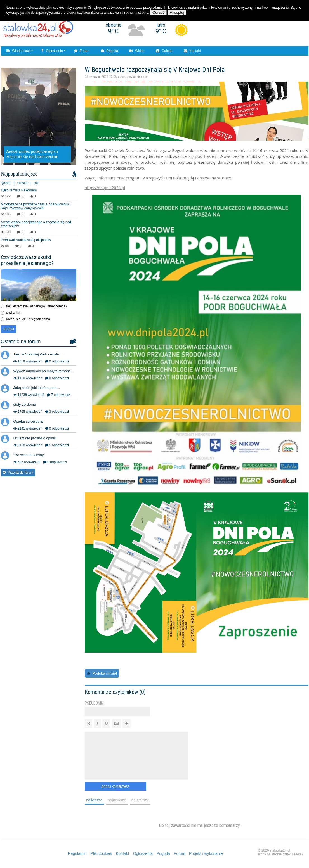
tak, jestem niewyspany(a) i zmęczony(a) (36, 306)
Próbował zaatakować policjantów (26, 240)
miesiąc (23, 183)
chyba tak (13, 313)
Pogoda (109, 51)
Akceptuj (177, 12)
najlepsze (94, 800)
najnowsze (117, 800)
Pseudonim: (95, 703)
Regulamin (77, 853)
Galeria (164, 51)
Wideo (137, 51)
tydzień (6, 183)
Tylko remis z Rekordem (19, 190)
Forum (82, 51)
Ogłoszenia (52, 51)
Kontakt (192, 51)
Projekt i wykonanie (206, 853)
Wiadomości (18, 51)
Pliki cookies (101, 853)
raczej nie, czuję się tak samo (28, 319)
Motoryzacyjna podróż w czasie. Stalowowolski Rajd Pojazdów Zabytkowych (36, 206)
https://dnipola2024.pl (105, 188)
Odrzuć (158, 12)
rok (36, 183)
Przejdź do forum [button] (18, 473)
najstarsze (140, 800)
